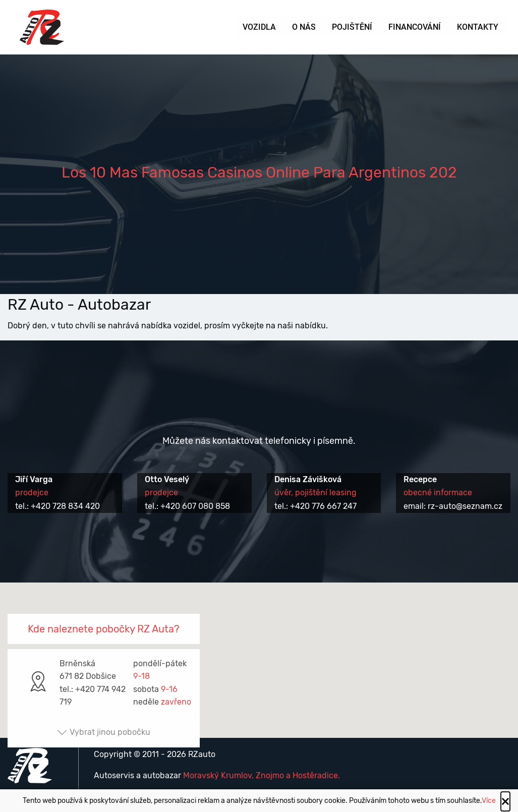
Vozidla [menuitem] (259, 27)
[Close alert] (505, 801)
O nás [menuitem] (304, 27)
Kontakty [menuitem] (478, 27)
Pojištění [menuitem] (352, 27)
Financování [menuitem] (415, 27)
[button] (259, 651)
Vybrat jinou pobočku (104, 732)
